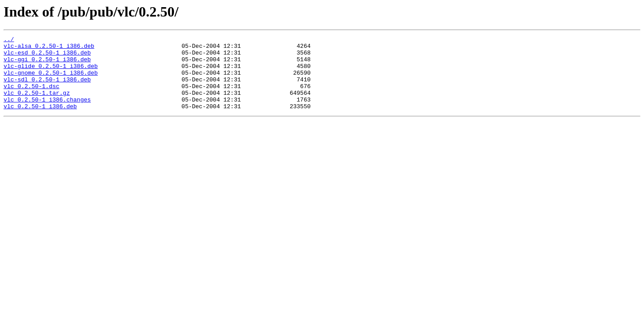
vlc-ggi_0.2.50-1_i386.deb (47, 64)
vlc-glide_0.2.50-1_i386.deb (51, 72)
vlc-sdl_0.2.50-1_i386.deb (47, 89)
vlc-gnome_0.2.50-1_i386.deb (51, 80)
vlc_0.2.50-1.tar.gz (37, 105)
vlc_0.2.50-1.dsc (32, 97)
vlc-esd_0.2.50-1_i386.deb (47, 56)
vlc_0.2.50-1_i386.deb (40, 121)
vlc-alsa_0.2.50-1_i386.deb (49, 48)
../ (9, 40)
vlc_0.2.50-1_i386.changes (47, 113)
